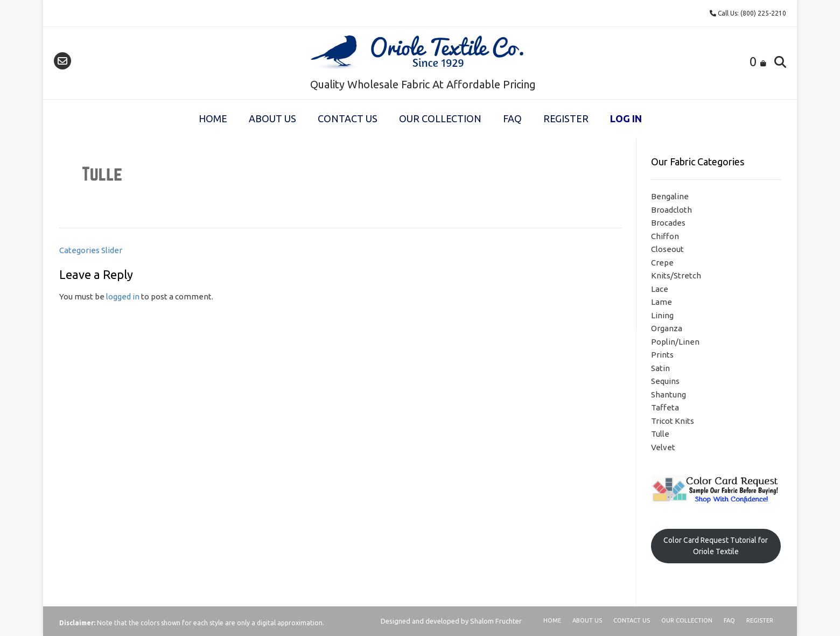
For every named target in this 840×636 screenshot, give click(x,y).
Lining (662, 315)
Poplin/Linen (675, 342)
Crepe (662, 263)
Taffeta (665, 407)
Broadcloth (671, 210)
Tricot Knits (673, 421)
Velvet (663, 447)
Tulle (660, 434)
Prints (662, 355)
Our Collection (440, 118)
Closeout (667, 249)
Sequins (665, 381)
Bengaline (670, 196)
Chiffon (665, 236)
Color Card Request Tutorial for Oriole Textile (716, 546)
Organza (667, 328)
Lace (660, 289)
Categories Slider (91, 250)
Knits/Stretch (676, 275)
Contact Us (348, 118)
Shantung (668, 394)
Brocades (668, 223)
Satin (660, 368)
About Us (272, 118)
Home (213, 118)
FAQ (512, 118)
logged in (123, 296)
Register (566, 118)
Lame (661, 302)
